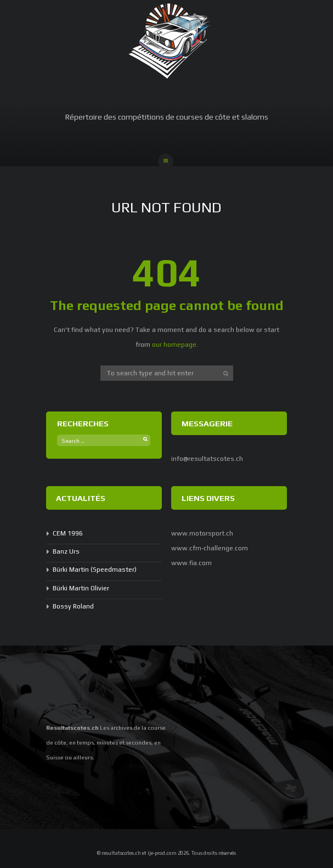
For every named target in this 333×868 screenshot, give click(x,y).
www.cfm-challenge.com (210, 548)
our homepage (174, 345)
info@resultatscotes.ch (207, 459)
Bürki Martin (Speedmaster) (95, 570)
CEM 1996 (68, 533)
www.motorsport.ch (202, 533)
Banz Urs (66, 551)
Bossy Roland (73, 606)
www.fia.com (191, 563)
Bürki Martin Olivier (81, 588)
